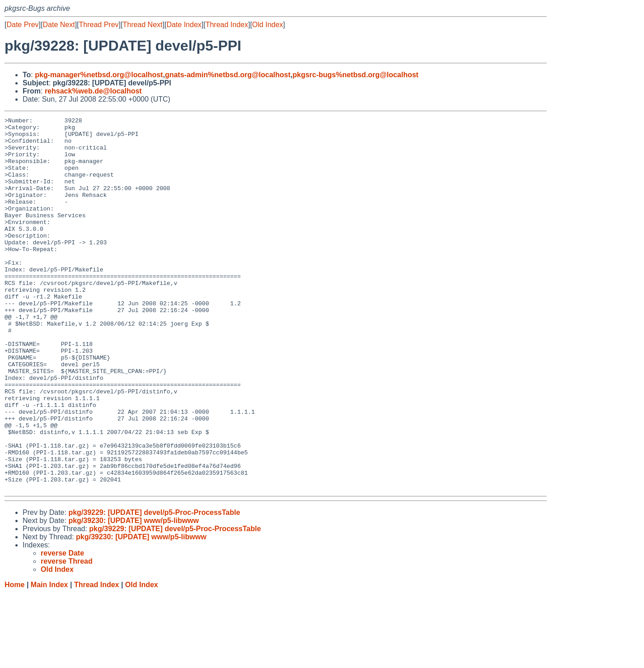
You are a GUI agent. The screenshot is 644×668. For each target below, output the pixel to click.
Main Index (49, 659)
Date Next (59, 25)
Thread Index (227, 25)
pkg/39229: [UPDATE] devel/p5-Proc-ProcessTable (154, 587)
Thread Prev (99, 25)
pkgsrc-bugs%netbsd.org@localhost (355, 75)
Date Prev (22, 25)
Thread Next (142, 25)
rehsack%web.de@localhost (93, 91)
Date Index (184, 25)
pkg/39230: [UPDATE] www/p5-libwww (134, 595)
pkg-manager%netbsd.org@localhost (99, 75)
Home (14, 659)
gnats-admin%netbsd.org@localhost (228, 75)
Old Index (268, 25)
